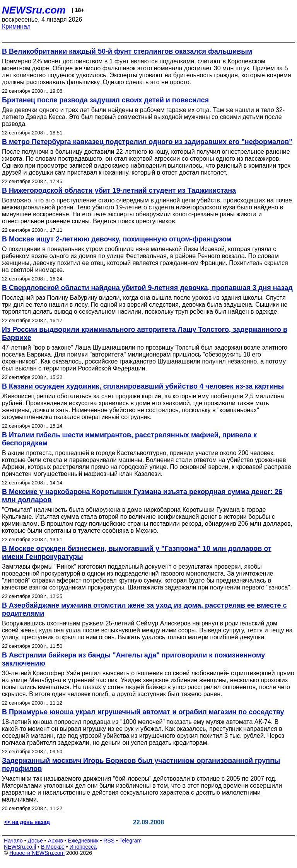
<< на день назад (27, 822)
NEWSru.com (34, 10)
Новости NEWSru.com (37, 853)
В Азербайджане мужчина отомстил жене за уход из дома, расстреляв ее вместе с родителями (144, 609)
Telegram (131, 841)
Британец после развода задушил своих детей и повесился (105, 100)
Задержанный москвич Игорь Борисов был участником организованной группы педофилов (141, 765)
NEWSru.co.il (20, 847)
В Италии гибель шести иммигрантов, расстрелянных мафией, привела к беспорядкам (129, 439)
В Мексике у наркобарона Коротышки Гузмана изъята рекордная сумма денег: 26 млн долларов (142, 496)
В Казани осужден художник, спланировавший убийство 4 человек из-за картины (143, 386)
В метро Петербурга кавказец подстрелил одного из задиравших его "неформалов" (147, 142)
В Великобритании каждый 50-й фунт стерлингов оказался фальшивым (127, 51)
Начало (13, 841)
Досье (35, 841)
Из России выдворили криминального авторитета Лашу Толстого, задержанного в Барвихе (145, 334)
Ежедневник (83, 841)
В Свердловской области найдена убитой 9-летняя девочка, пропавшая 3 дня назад (147, 288)
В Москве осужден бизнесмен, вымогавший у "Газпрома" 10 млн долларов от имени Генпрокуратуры (137, 553)
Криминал (16, 26)
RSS (109, 841)
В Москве (53, 847)
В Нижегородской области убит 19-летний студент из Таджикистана (119, 190)
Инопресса (83, 847)
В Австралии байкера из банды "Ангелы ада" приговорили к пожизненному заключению (133, 659)
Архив (55, 841)
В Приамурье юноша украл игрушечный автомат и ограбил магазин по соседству (143, 712)
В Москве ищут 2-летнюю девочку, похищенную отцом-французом (117, 239)
